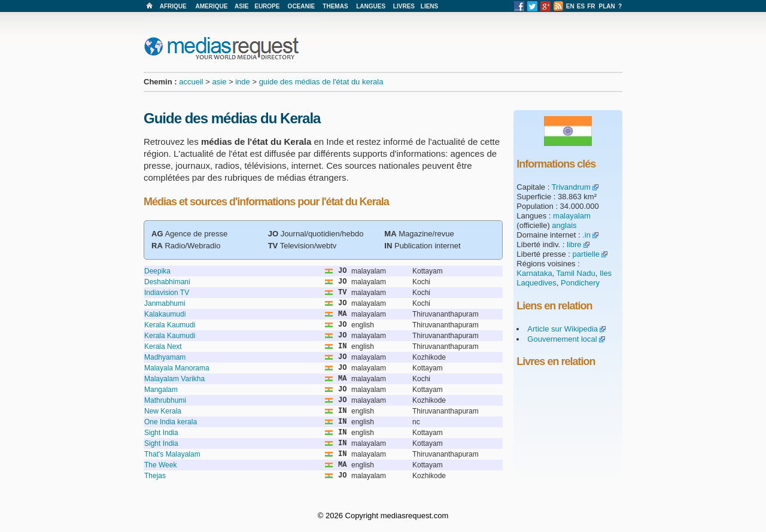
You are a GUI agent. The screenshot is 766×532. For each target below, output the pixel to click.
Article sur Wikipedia (563, 329)
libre (574, 244)
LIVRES (404, 6)
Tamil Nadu (576, 273)
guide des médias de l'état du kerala (321, 82)
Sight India (161, 433)
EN (570, 6)
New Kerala (163, 411)
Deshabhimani (167, 282)
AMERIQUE (212, 6)
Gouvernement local (562, 339)
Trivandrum (571, 187)
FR (591, 6)
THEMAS (335, 6)
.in (586, 235)
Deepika (157, 271)
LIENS (429, 6)
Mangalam (161, 390)
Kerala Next (163, 346)
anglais (564, 225)
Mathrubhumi (165, 400)
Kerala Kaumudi (170, 325)
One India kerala (171, 422)
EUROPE (267, 6)
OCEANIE (302, 6)
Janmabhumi (165, 303)
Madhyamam (165, 357)
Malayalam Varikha (174, 379)
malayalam (572, 216)
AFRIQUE (173, 6)
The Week (160, 465)
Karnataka (534, 273)
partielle (586, 254)
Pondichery (580, 283)
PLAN (607, 6)
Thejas (155, 476)
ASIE (241, 6)
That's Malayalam (172, 454)
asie (220, 82)
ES (581, 6)
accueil (191, 82)
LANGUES (371, 6)
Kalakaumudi (165, 314)
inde (243, 82)
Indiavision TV (167, 293)
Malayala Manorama (177, 368)
